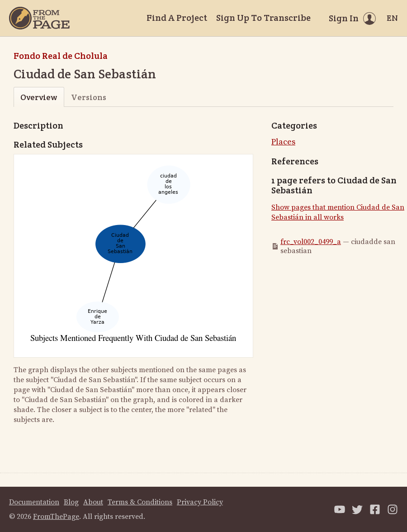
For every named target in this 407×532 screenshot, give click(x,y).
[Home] (39, 18)
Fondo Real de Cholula (61, 56)
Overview (39, 97)
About (93, 502)
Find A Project (177, 18)
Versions (89, 97)
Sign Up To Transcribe (263, 18)
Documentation (34, 502)
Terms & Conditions (140, 502)
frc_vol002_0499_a (311, 242)
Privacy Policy (200, 502)
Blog (71, 502)
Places (283, 142)
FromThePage (56, 517)
